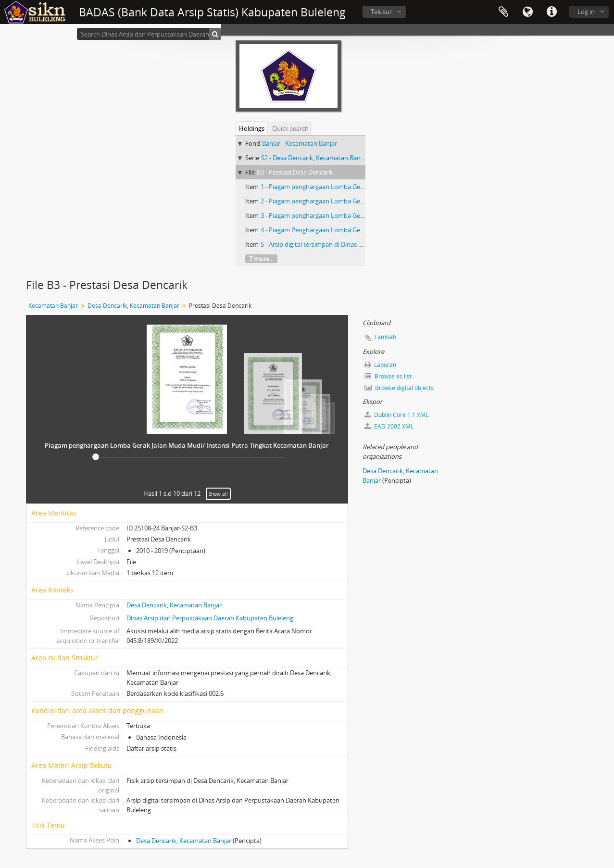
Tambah (385, 337)
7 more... (261, 259)
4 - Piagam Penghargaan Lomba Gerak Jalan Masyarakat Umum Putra (359, 230)
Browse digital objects (399, 388)
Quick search (290, 128)
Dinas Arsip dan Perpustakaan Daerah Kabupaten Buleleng (210, 618)
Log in (586, 12)
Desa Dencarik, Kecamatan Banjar (133, 306)
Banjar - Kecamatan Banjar (300, 143)
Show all (218, 494)
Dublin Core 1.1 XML (396, 415)
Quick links (551, 12)
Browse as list (388, 376)
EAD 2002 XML (389, 426)
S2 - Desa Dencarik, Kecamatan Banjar (314, 158)
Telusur (381, 12)
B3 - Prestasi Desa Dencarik (295, 172)
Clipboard (503, 12)
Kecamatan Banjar (53, 306)
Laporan (380, 365)
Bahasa (527, 12)
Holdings (252, 128)
